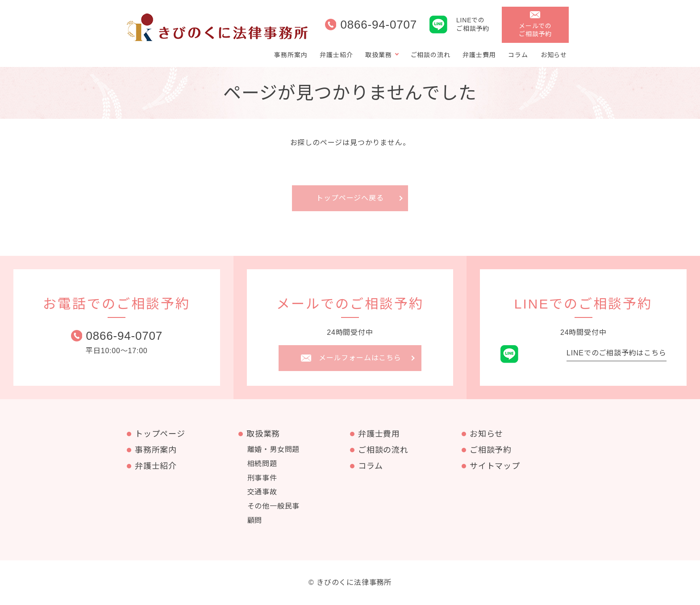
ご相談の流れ (431, 55)
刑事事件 (262, 478)
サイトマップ (495, 466)
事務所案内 (291, 55)
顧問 (255, 520)
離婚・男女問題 (274, 449)
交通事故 (262, 492)
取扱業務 (378, 55)
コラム (518, 55)
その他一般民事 (274, 506)
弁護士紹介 (336, 55)
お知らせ (554, 55)
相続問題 (262, 464)
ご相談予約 (491, 450)
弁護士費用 (479, 55)
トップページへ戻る (350, 198)
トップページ (160, 434)
